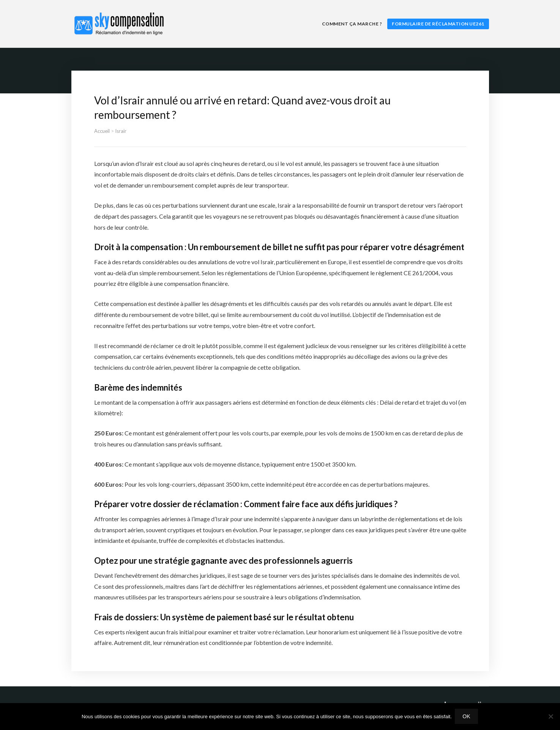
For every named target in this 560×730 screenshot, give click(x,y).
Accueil (102, 131)
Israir (121, 131)
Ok (467, 717)
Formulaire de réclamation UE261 (438, 24)
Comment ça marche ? (352, 24)
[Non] (551, 717)
